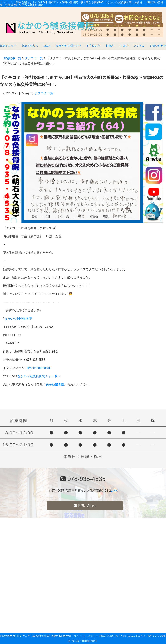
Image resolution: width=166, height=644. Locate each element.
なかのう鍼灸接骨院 (18, 319)
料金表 (110, 46)
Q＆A (47, 46)
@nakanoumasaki (39, 368)
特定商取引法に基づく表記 (113, 636)
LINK (114, 491)
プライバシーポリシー (85, 636)
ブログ (124, 46)
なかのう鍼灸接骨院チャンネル (39, 376)
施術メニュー (8, 46)
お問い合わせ (158, 46)
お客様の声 (93, 46)
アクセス (139, 46)
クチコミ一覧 (34, 58)
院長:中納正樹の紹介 (68, 46)
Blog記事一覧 (12, 58)
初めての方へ (30, 46)
